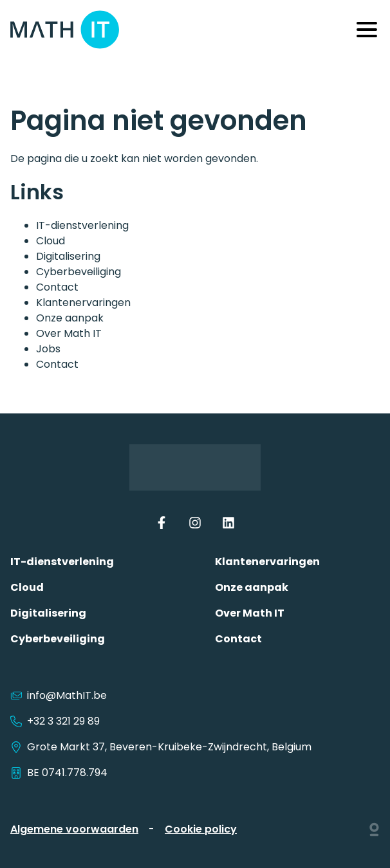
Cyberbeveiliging (79, 272)
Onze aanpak (70, 318)
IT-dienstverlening (82, 225)
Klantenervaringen (83, 303)
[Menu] (367, 30)
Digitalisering (68, 256)
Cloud (51, 241)
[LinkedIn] (228, 526)
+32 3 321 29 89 (55, 721)
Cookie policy (201, 829)
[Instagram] (195, 526)
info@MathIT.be (67, 695)
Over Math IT (69, 333)
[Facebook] (162, 526)
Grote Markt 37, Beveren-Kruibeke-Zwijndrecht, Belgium (161, 747)
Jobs (48, 349)
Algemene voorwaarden (74, 829)
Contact (57, 287)
